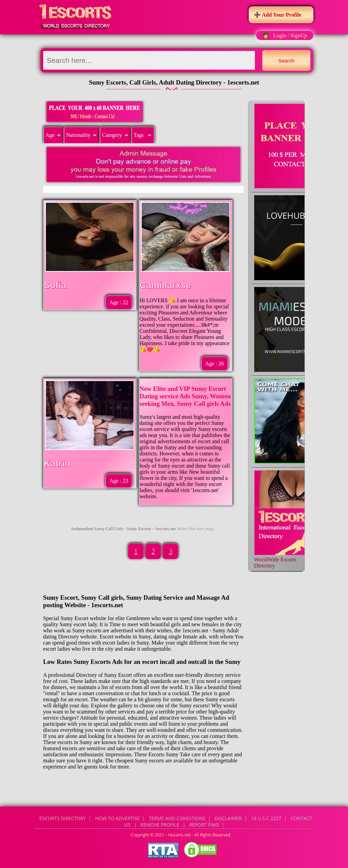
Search (286, 61)
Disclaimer (228, 818)
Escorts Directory (63, 818)
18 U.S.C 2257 (266, 818)
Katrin (57, 464)
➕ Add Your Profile (277, 15)
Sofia (55, 285)
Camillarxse (166, 285)
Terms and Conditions (177, 818)
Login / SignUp (290, 35)
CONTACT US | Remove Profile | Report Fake (218, 821)
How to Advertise (117, 818)
